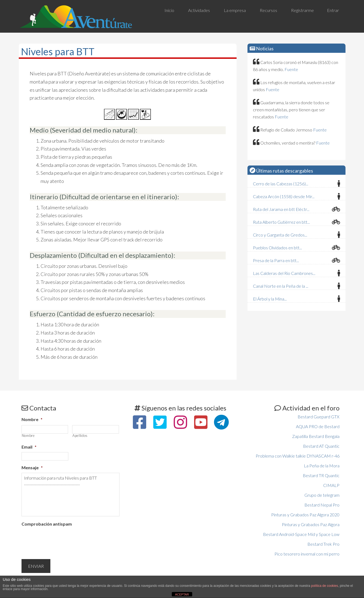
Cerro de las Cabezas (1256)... (281, 184)
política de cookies (325, 586)
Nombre (32, 419)
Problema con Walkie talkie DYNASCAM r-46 (298, 456)
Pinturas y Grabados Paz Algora (311, 524)
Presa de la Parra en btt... (276, 260)
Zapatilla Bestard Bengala (316, 436)
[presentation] (63, 540)
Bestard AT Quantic (321, 446)
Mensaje (32, 467)
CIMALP (331, 485)
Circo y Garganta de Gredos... (280, 235)
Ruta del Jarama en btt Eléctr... (281, 209)
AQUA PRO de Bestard (318, 426)
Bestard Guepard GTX (319, 417)
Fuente (291, 69)
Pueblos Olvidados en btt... (277, 248)
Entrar (333, 10)
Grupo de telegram (322, 495)
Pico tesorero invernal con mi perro (307, 554)
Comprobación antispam (47, 524)
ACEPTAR (182, 594)
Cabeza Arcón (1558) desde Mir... (284, 196)
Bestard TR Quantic (321, 475)
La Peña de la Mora (322, 466)
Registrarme (302, 10)
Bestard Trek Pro (323, 544)
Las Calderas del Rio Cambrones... (284, 273)
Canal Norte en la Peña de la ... (281, 286)
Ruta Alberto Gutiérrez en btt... (281, 222)
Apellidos (80, 436)
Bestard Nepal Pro (322, 505)
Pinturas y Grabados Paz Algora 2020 (305, 515)
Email (29, 447)
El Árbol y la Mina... (270, 299)
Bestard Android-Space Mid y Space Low (301, 534)
